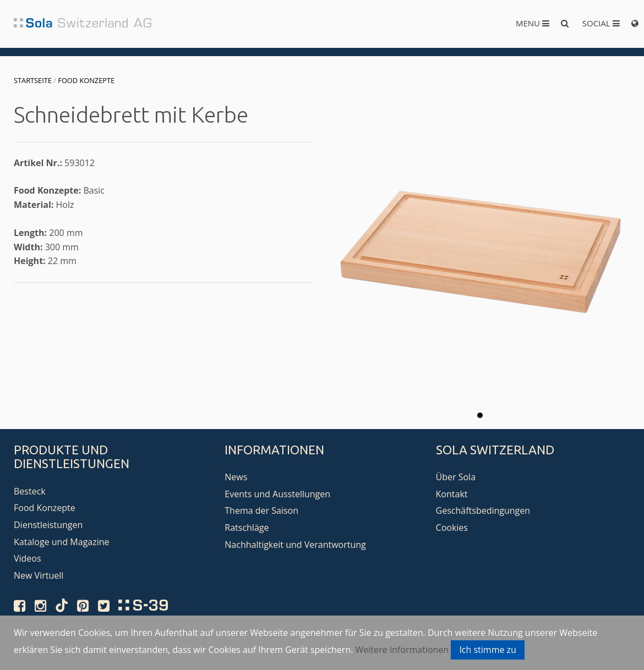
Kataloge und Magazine (62, 542)
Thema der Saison (261, 510)
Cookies (452, 528)
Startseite (33, 80)
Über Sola (456, 477)
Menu (533, 23)
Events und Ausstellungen (277, 494)
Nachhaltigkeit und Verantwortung (295, 545)
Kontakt (452, 494)
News (236, 477)
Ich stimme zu (488, 650)
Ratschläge (247, 528)
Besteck (30, 491)
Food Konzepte (86, 80)
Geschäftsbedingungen (483, 510)
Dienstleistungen (48, 525)
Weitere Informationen (402, 650)
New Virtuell (39, 575)
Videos (28, 558)
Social (601, 23)
